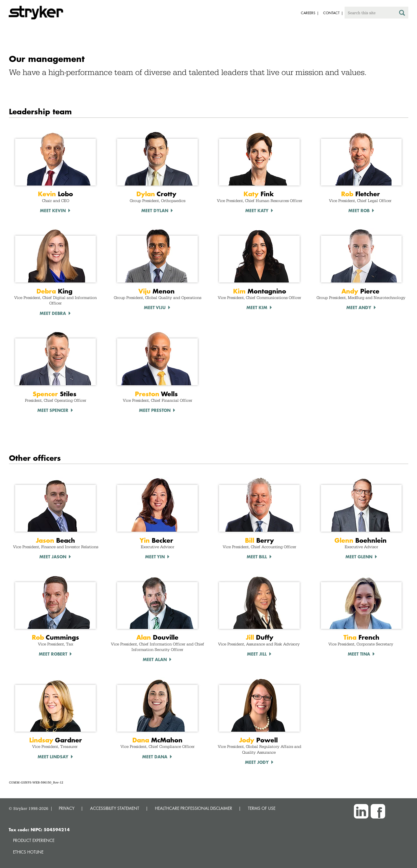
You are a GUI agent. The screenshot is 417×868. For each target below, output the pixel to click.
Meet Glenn (359, 557)
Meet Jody (257, 762)
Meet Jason (53, 557)
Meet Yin (155, 557)
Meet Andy (359, 307)
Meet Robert (53, 654)
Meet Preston (155, 410)
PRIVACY (67, 808)
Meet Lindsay (53, 757)
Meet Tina (359, 654)
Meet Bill (257, 557)
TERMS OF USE (262, 808)
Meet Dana (155, 757)
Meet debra (53, 313)
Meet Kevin (53, 210)
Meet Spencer (53, 410)
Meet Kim (257, 307)
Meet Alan (155, 659)
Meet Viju (155, 307)
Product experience (34, 840)
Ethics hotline (28, 852)
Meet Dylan (155, 210)
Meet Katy (257, 210)
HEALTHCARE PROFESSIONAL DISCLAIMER (194, 808)
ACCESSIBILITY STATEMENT (115, 808)
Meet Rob (359, 210)
